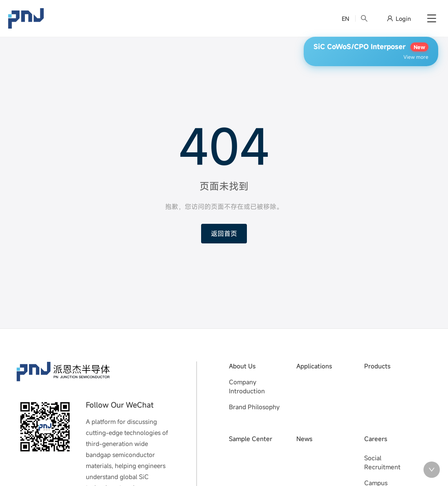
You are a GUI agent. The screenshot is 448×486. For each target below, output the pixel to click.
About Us (242, 366)
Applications (314, 366)
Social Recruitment (382, 463)
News (304, 439)
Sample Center (251, 439)
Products (377, 366)
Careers (376, 439)
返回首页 (224, 234)
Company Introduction (247, 387)
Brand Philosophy (254, 407)
